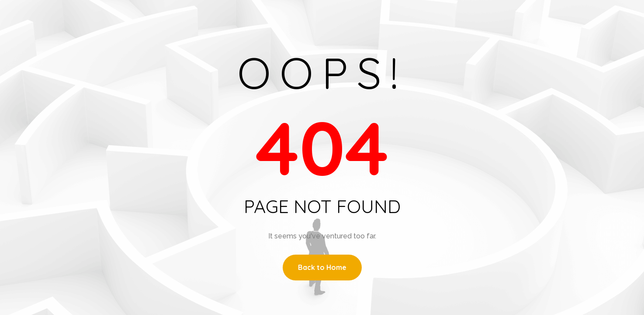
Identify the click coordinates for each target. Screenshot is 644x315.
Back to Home (322, 267)
